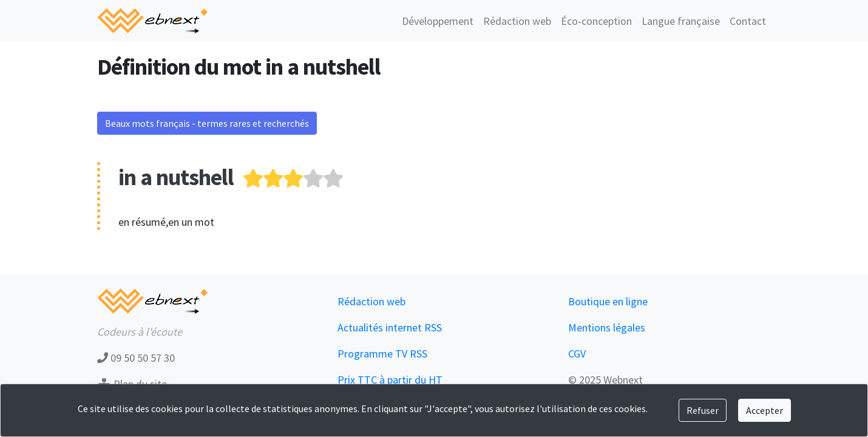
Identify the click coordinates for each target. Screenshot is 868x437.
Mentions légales (607, 327)
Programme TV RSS (382, 354)
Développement (438, 21)
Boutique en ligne (608, 301)
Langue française (681, 21)
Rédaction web (517, 21)
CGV (577, 354)
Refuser (703, 410)
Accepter (765, 410)
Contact (748, 21)
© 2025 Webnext (605, 380)
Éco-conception (596, 21)
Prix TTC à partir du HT (390, 380)
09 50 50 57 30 (136, 358)
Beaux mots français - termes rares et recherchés (207, 123)
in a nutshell (176, 177)
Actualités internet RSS (390, 327)
